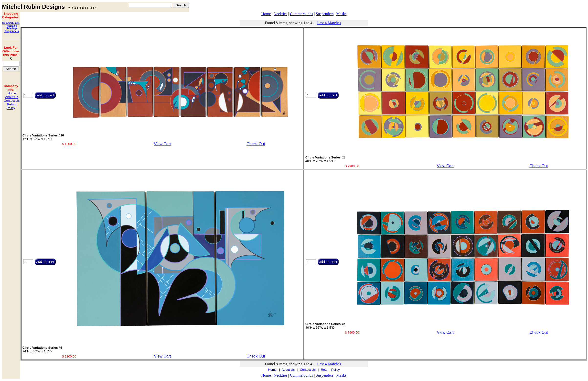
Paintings (11, 28)
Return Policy (11, 106)
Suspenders (11, 31)
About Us (12, 97)
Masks (342, 14)
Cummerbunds (11, 23)
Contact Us (12, 101)
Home (12, 93)
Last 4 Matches (329, 23)
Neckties (11, 26)
